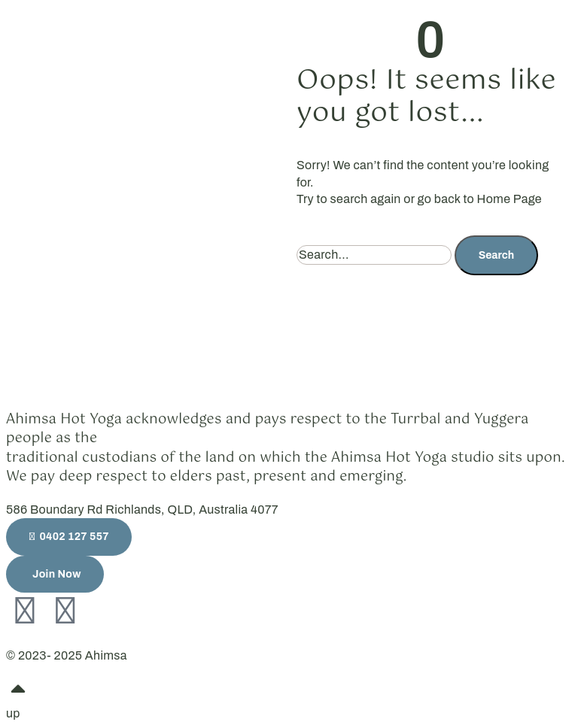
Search (496, 255)
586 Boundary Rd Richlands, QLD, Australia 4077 (142, 510)
